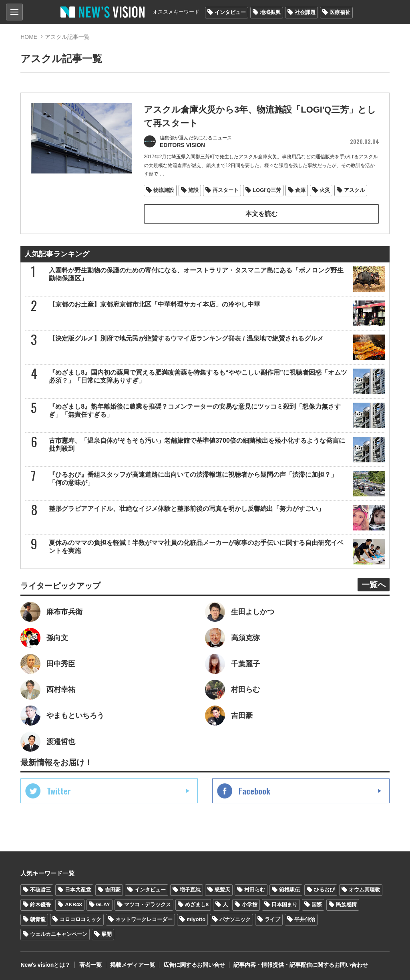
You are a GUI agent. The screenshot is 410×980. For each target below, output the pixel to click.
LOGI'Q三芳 (267, 190)
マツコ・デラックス (148, 904)
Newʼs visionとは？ (45, 964)
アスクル (354, 190)
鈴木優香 (40, 904)
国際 (317, 904)
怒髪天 (222, 889)
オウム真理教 (364, 889)
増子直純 (190, 889)
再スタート (226, 190)
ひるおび (324, 889)
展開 (107, 934)
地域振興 (270, 12)
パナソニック (235, 919)
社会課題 (305, 12)
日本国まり (284, 904)
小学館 (250, 904)
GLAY (103, 904)
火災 (325, 190)
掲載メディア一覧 (132, 964)
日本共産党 (78, 889)
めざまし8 (197, 904)
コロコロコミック (80, 919)
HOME (29, 37)
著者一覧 (90, 964)
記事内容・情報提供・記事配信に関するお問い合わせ (300, 964)
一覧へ (374, 584)
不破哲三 (40, 889)
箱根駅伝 (289, 889)
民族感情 (346, 904)
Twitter (59, 790)
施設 (193, 190)
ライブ (272, 919)
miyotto (196, 919)
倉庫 (300, 190)
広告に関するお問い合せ (194, 964)
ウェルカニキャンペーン (59, 934)
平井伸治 (305, 919)
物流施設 (164, 190)
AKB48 (73, 904)
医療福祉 (340, 12)
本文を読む (261, 213)
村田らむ (255, 889)
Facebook (254, 790)
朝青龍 (38, 919)
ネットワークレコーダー (144, 919)
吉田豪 (113, 889)
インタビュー (230, 12)
